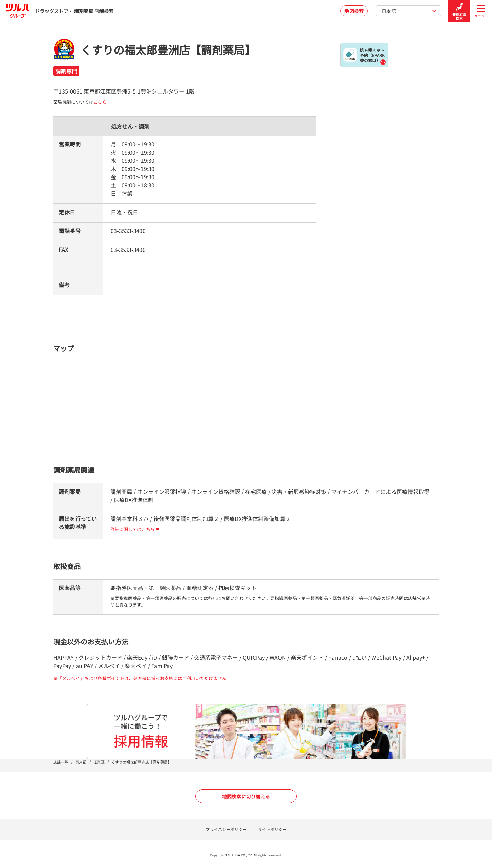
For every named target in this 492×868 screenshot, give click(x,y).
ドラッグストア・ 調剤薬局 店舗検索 (59, 11)
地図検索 (354, 11)
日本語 (409, 11)
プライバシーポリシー (226, 829)
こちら (100, 102)
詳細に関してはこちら (135, 529)
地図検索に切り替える (246, 796)
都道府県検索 (459, 11)
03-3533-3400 (128, 231)
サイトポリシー (272, 829)
